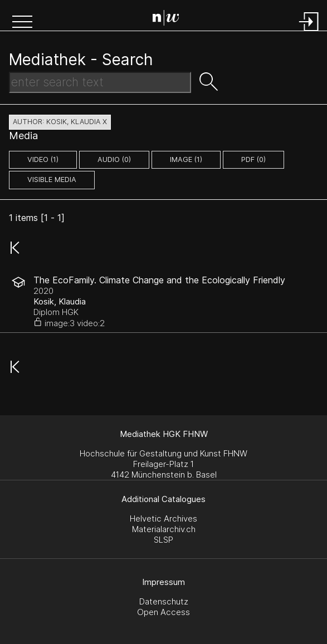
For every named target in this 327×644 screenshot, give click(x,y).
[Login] (309, 32)
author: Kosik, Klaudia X (60, 122)
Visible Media (52, 180)
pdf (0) (253, 159)
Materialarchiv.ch (164, 529)
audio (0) (114, 159)
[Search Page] (166, 19)
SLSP (163, 540)
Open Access (163, 612)
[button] (22, 23)
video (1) (43, 159)
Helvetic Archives (163, 518)
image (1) (186, 159)
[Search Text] (100, 82)
